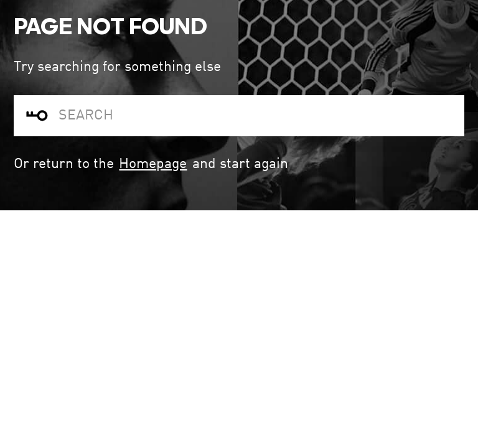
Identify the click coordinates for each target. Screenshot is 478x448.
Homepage (153, 164)
